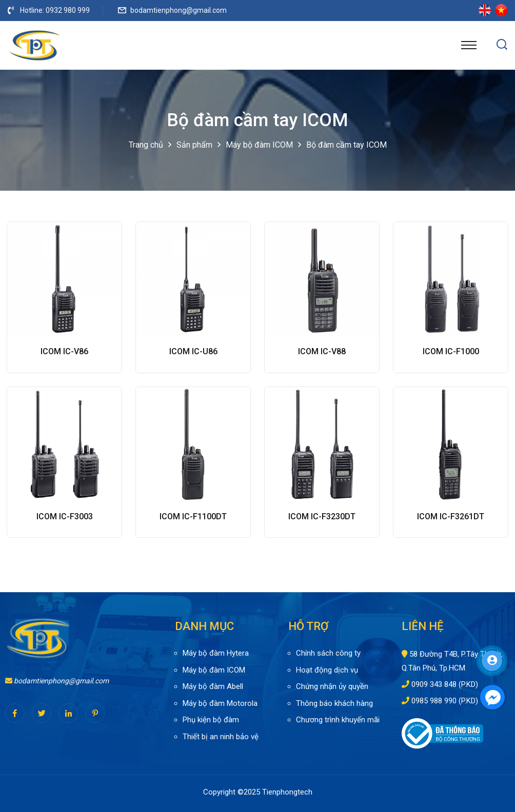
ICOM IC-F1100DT (193, 516)
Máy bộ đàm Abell (213, 686)
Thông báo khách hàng (334, 703)
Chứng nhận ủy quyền (332, 686)
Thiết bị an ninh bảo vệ (221, 737)
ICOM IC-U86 (193, 351)
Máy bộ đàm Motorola (220, 703)
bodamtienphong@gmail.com (179, 10)
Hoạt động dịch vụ (327, 670)
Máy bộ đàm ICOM (259, 145)
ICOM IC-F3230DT (322, 516)
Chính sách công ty (328, 653)
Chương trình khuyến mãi (338, 720)
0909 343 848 (434, 684)
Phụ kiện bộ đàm (211, 720)
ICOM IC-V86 (64, 351)
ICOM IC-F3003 (65, 516)
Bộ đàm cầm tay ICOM (346, 145)
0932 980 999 (68, 10)
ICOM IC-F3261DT (451, 516)
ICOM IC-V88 (322, 351)
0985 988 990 (434, 701)
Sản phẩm (194, 145)
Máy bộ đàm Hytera (216, 653)
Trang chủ (146, 145)
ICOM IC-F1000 (451, 351)
